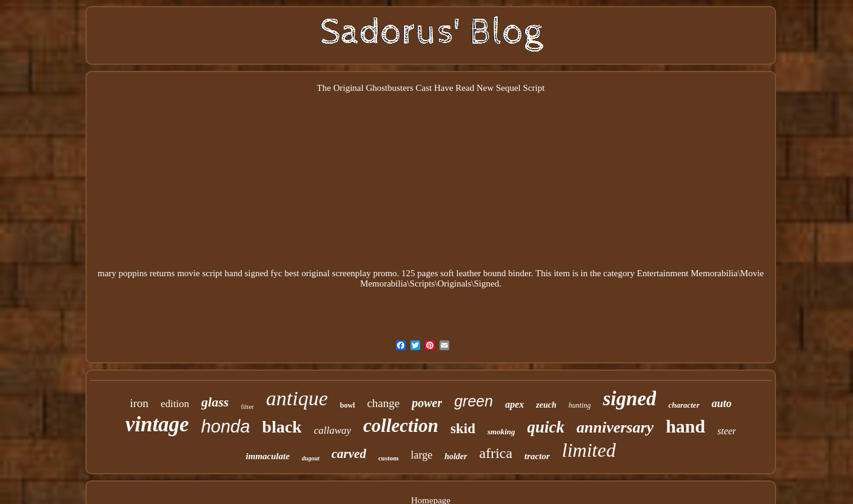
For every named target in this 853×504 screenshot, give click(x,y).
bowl (348, 405)
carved (349, 454)
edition (175, 404)
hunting (580, 405)
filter (247, 406)
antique (297, 398)
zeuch (546, 405)
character (684, 405)
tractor (537, 456)
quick (546, 427)
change (383, 403)
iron (139, 403)
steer (727, 431)
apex (514, 404)
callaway (333, 430)
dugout (311, 458)
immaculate (268, 456)
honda (226, 426)
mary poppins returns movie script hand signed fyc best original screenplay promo (247, 273)
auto (722, 403)
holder (456, 456)
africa (496, 453)
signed (629, 399)
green (473, 401)
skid (463, 429)
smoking (501, 432)
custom (389, 458)
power (427, 403)
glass (215, 402)
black (282, 427)
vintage (157, 424)
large (422, 455)
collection (401, 426)
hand (685, 426)
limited (589, 450)
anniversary (615, 427)
